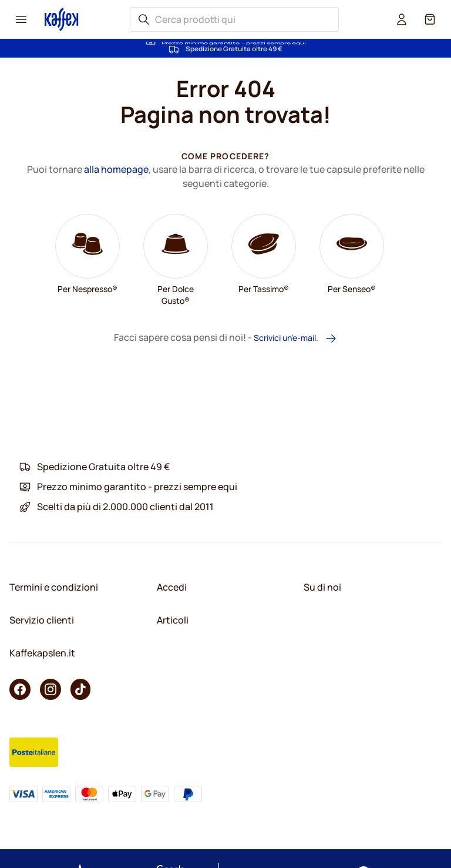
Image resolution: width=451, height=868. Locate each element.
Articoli (173, 620)
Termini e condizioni (54, 587)
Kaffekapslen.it (42, 653)
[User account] (402, 19)
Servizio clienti (42, 620)
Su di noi (322, 587)
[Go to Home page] (62, 19)
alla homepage (116, 169)
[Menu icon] (21, 19)
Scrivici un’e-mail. (295, 338)
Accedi (172, 587)
